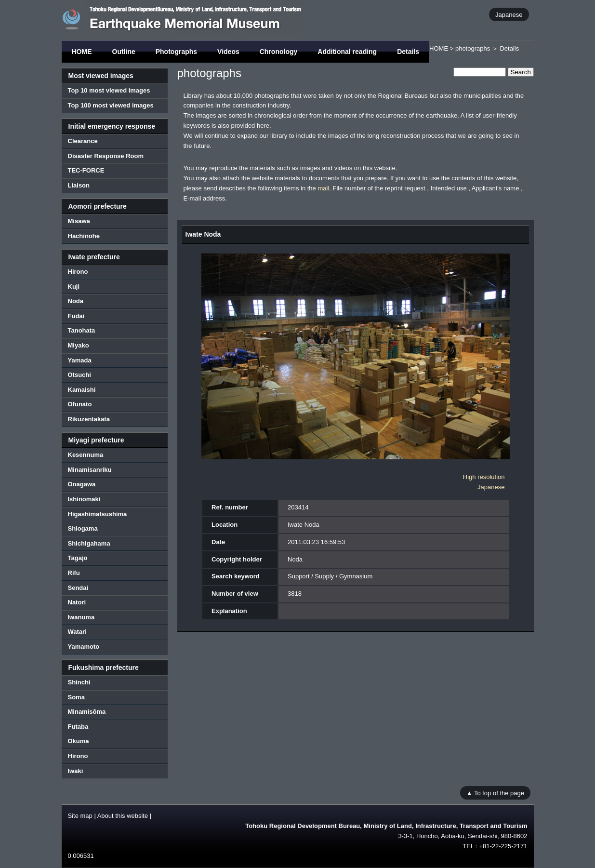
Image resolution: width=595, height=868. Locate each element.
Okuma (79, 741)
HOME (82, 52)
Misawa (79, 221)
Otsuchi (79, 375)
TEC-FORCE (86, 170)
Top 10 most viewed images (109, 90)
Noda (76, 301)
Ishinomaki (84, 499)
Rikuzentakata (89, 419)
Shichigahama (89, 543)
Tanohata (82, 330)
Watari (77, 632)
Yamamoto (84, 647)
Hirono (78, 272)
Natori (77, 602)
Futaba (78, 727)
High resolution (484, 477)
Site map (80, 816)
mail (323, 188)
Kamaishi (82, 390)
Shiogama (83, 528)
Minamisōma (87, 712)
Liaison (79, 185)
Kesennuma (86, 455)
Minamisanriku (90, 470)
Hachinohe (84, 236)
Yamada (80, 360)
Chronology (279, 52)
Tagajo (78, 558)
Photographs (176, 52)
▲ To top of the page (495, 793)
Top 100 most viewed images (111, 105)
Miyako (79, 345)
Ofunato (80, 404)
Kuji (74, 287)
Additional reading (347, 52)
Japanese (509, 14)
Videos (228, 52)
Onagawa (82, 484)
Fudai (76, 316)
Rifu (74, 573)
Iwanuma (81, 617)
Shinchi (79, 682)
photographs (473, 48)
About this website (123, 816)
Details (408, 52)
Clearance (83, 141)
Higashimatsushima (98, 514)
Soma (76, 697)
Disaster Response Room (106, 156)
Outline (124, 52)
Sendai (78, 588)
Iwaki (76, 771)
